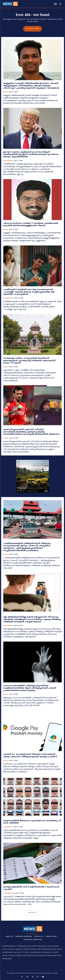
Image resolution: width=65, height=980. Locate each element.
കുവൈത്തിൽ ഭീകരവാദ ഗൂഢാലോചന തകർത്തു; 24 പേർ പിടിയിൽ (32, 822)
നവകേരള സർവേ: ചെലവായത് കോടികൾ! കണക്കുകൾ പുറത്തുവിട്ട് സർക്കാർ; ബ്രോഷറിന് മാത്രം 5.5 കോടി (29, 361)
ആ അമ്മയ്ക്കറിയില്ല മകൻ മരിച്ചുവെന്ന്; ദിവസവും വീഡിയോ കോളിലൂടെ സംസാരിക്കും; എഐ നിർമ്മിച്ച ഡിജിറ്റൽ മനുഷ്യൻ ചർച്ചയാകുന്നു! (32, 619)
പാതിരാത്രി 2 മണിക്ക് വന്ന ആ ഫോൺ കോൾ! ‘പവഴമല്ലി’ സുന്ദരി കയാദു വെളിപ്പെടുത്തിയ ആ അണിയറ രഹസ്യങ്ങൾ (29, 292)
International (8, 161)
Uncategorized (9, 893)
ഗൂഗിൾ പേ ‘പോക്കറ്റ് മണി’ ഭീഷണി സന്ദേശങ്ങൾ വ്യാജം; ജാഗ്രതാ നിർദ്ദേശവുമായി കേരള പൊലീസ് (30, 756)
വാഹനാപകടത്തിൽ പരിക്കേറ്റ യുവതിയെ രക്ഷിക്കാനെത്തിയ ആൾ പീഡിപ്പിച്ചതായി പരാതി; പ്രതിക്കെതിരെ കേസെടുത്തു (30, 688)
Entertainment (8, 298)
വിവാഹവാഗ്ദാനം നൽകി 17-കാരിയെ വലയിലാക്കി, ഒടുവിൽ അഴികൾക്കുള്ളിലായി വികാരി (31, 225)
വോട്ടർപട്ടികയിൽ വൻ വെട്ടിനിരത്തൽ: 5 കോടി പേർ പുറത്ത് (31, 888)
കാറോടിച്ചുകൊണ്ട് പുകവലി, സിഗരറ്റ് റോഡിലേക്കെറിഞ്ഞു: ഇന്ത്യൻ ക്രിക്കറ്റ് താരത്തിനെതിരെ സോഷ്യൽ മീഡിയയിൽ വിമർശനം (32, 432)
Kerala (6, 92)
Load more (33, 913)
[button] (60, 4)
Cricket (6, 438)
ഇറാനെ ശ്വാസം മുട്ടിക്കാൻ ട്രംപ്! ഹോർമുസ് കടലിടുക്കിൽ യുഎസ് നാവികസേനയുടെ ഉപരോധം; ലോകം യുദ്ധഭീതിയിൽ (31, 154)
